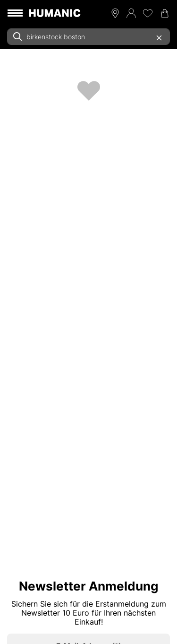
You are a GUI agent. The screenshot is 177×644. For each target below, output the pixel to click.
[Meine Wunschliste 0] (148, 13)
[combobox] (88, 37)
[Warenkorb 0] (165, 13)
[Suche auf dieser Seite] (88, 37)
